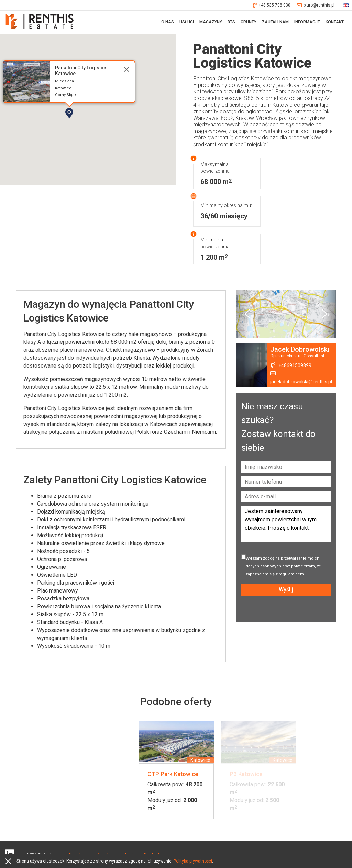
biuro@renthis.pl (316, 5)
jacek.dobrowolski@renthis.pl (301, 382)
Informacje (307, 22)
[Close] (126, 70)
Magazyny (211, 22)
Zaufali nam (275, 22)
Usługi (187, 22)
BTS (231, 22)
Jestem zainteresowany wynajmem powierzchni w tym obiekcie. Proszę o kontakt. (286, 525)
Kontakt (335, 22)
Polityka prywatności (193, 861)
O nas (168, 22)
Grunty (249, 22)
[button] (89, 126)
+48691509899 (295, 366)
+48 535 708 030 (272, 5)
